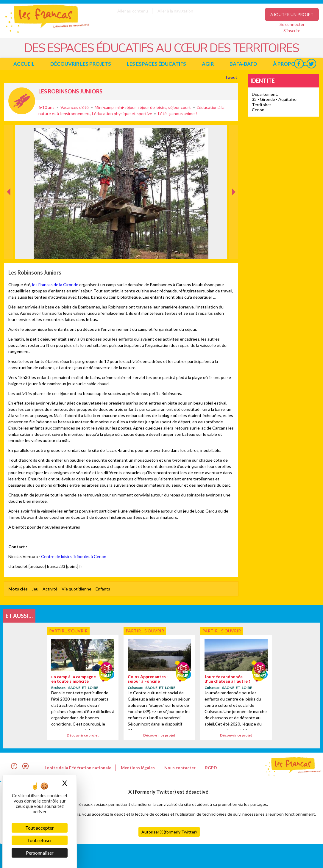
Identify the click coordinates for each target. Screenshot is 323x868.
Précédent (9, 249)
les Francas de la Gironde (55, 285)
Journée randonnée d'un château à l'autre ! (227, 679)
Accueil (24, 64)
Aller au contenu (133, 11)
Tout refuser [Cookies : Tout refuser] (40, 840)
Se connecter (292, 24)
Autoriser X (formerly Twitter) (169, 832)
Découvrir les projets (81, 64)
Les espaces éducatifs (156, 64)
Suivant (233, 131)
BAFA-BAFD (243, 64)
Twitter (311, 64)
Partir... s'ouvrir (22, 101)
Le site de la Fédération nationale (78, 768)
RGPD (211, 768)
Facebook (299, 64)
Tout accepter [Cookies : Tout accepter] (40, 828)
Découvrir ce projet (83, 735)
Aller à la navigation (175, 11)
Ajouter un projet (292, 14)
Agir (208, 64)
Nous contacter (180, 768)
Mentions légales (138, 768)
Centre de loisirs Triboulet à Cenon (74, 556)
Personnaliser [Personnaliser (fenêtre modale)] (40, 853)
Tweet (231, 77)
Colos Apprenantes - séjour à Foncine (148, 679)
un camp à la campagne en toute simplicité (74, 679)
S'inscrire (292, 30)
